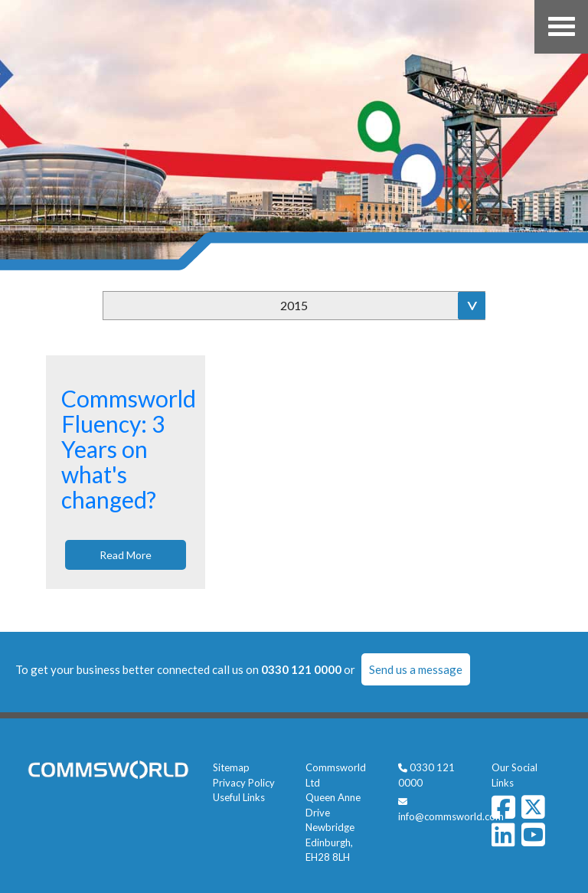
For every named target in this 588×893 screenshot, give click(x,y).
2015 (294, 305)
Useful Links (239, 797)
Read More (126, 555)
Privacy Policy (244, 783)
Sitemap (231, 767)
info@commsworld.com (451, 816)
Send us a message (416, 669)
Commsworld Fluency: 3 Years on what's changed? (129, 449)
